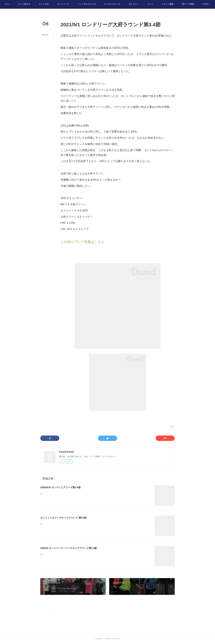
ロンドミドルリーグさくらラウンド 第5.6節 (63, 518)
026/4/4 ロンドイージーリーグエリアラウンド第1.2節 (69, 548)
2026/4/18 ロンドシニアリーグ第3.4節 (60, 487)
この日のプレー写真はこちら (82, 242)
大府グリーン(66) (85, 417)
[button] (18, 4)
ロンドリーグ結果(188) (69, 417)
